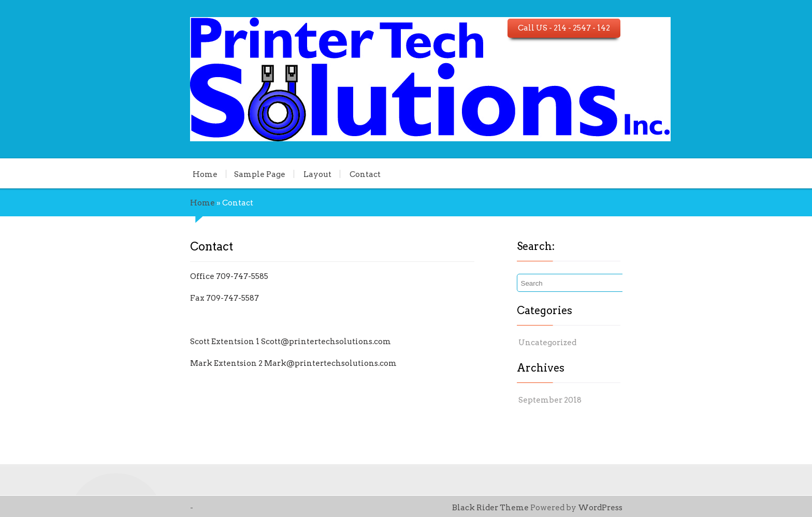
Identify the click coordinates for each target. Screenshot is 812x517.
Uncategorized (568, 343)
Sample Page (190, 174)
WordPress (669, 508)
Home (135, 174)
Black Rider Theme (559, 508)
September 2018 (571, 400)
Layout (248, 174)
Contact (295, 174)
